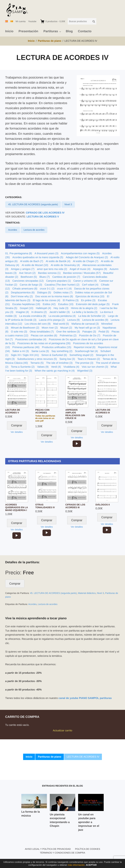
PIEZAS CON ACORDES (42, 411)
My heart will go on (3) (87, 328)
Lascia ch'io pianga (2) (52, 320)
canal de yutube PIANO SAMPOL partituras (85, 698)
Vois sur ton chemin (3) (95, 367)
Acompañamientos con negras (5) (80, 254)
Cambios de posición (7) (66, 277)
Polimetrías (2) (68, 336)
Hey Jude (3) (61, 308)
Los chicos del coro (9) (38, 324)
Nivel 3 (68, 204)
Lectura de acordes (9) (95, 320)
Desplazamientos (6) (23, 293)
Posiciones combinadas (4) (31, 340)
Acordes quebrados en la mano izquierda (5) (38, 257)
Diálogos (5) (44, 293)
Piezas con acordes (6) (44, 336)
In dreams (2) (39, 312)
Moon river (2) (50, 328)
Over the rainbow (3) (68, 332)
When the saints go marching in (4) (55, 371)
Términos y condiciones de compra (62, 853)
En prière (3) (88, 300)
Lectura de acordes (34, 230)
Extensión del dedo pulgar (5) (93, 304)
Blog (69, 31)
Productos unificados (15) (57, 347)
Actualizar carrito (62, 731)
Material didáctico (87, 593)
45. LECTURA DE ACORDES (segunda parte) (33, 204)
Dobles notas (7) (63, 293)
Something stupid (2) (81, 355)
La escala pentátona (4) (62, 316)
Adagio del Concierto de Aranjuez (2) (87, 257)
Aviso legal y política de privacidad (48, 849)
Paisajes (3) (89, 332)
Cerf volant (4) (90, 285)
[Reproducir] (77, 444)
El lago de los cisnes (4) (47, 300)
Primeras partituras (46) (26, 347)
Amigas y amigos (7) (23, 269)
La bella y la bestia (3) (85, 312)
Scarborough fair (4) (86, 351)
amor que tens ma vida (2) (52, 269)
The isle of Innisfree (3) (59, 363)
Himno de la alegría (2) (84, 308)
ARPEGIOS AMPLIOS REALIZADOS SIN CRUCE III (75, 414)
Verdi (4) (56, 367)
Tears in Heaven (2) (89, 359)
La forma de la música (31, 814)
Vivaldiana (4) (71, 367)
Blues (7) (45, 277)
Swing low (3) (67, 359)
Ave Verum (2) (27, 273)
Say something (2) (62, 351)
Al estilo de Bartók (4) (58, 261)
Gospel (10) (27, 308)
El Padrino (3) (71, 300)
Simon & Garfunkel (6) (54, 355)
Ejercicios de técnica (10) (90, 297)
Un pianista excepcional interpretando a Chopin (60, 820)
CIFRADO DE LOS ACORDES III (75, 506)
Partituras (51, 31)
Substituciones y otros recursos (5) (37, 359)
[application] (77, 444)
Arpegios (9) (100, 269)
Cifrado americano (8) (25, 289)
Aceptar (91, 865)
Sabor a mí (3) (21, 351)
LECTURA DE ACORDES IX (103, 411)
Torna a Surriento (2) (23, 367)
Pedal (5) (104, 332)
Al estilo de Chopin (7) (86, 261)
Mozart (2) (66, 328)
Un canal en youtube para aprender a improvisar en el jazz (89, 822)
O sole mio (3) (19, 332)
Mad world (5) (61, 324)
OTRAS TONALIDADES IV (45, 506)
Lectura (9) (73, 320)
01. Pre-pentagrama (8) (19, 254)
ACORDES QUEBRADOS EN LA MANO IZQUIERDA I (17, 508)
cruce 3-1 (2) (47, 289)
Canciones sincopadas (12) (28, 281)
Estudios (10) (66, 304)
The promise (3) (84, 363)
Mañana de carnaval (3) (85, 324)
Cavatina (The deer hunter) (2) (62, 285)
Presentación (28, 31)
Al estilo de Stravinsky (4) (65, 265)
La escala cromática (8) (33, 316)
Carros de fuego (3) (31, 285)
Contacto (85, 31)
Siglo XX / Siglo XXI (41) (25, 355)
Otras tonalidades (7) (42, 332)
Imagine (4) (22, 312)
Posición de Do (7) (90, 336)
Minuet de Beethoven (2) (25, 328)
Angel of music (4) (80, 269)
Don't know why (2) (22, 297)
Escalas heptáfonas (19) (26, 304)
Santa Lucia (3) (40, 351)
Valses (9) (43, 367)
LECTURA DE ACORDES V (43, 217)
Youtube (32, 21)
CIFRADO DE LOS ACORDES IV (45, 213)
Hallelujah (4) (43, 308)
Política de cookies (88, 849)
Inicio (9, 31)
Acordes (13, 230)
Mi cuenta (21, 21)
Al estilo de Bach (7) (32, 261)
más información (76, 865)
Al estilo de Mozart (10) (35, 265)
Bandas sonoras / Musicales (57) (82, 273)
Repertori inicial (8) (85, 347)
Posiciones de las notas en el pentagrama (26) (44, 343)
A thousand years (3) (46, 254)
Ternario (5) (37, 363)
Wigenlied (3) (85, 371)
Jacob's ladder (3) (59, 312)
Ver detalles (17, 432)
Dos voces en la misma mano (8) (54, 297)
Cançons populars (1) (59, 281)
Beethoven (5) (29, 277)
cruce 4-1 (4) (64, 289)
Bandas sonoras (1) (49, 273)
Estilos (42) (49, 304)
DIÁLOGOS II (103, 505)
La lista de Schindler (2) (92, 316)
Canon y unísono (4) (85, 281)
